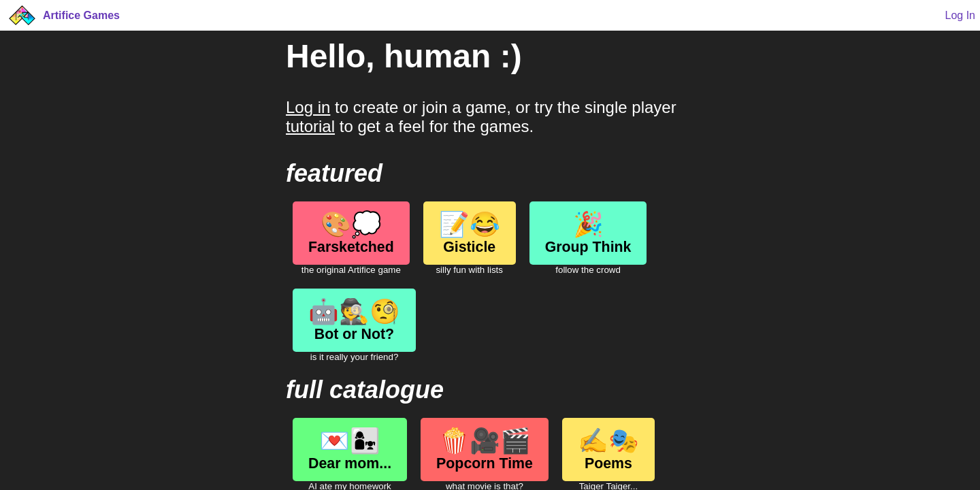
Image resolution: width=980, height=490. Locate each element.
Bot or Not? (354, 320)
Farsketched (351, 233)
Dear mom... (350, 449)
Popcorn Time (485, 449)
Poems (608, 449)
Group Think (588, 233)
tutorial (310, 126)
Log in (308, 107)
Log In (960, 15)
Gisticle (470, 233)
